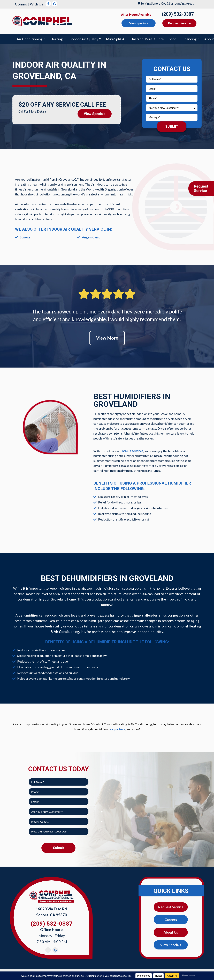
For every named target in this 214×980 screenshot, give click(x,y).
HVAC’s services (132, 451)
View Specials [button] (139, 23)
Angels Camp (91, 237)
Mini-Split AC (116, 39)
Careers (171, 920)
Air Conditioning (30, 39)
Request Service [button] (179, 23)
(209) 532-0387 (178, 14)
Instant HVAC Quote (148, 39)
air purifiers (118, 729)
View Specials (95, 114)
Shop (173, 39)
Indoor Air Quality (84, 39)
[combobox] (172, 108)
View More (107, 338)
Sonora (25, 237)
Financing (189, 39)
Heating (56, 39)
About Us (171, 932)
